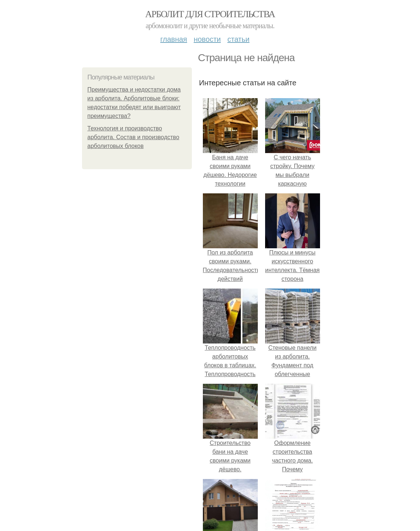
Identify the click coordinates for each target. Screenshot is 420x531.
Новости (207, 39)
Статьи (238, 39)
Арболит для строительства (210, 14)
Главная (174, 39)
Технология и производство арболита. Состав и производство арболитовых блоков (133, 137)
